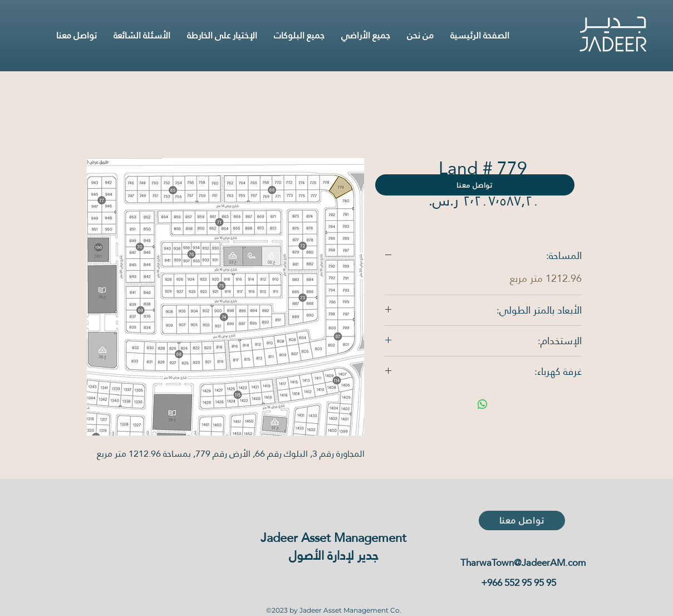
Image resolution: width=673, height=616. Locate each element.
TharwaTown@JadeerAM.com (523, 563)
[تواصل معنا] (475, 185)
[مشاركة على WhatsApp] (483, 404)
